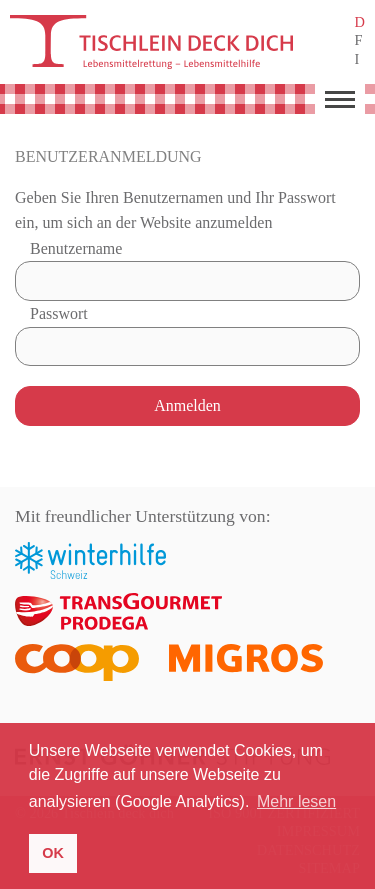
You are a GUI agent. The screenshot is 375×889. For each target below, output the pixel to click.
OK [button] (53, 853)
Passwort (59, 313)
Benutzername (76, 248)
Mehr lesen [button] (296, 801)
